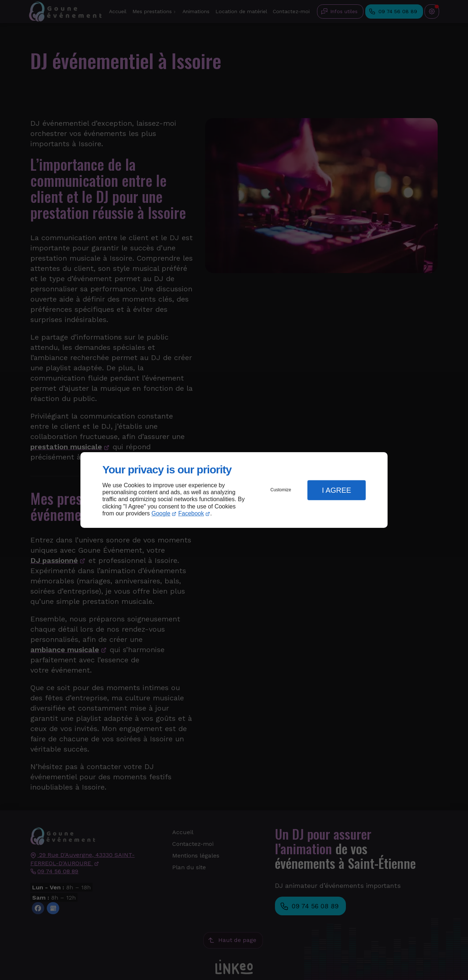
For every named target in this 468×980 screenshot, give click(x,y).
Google (161, 513)
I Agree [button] (336, 490)
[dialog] (234, 490)
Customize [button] (281, 490)
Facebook (191, 513)
